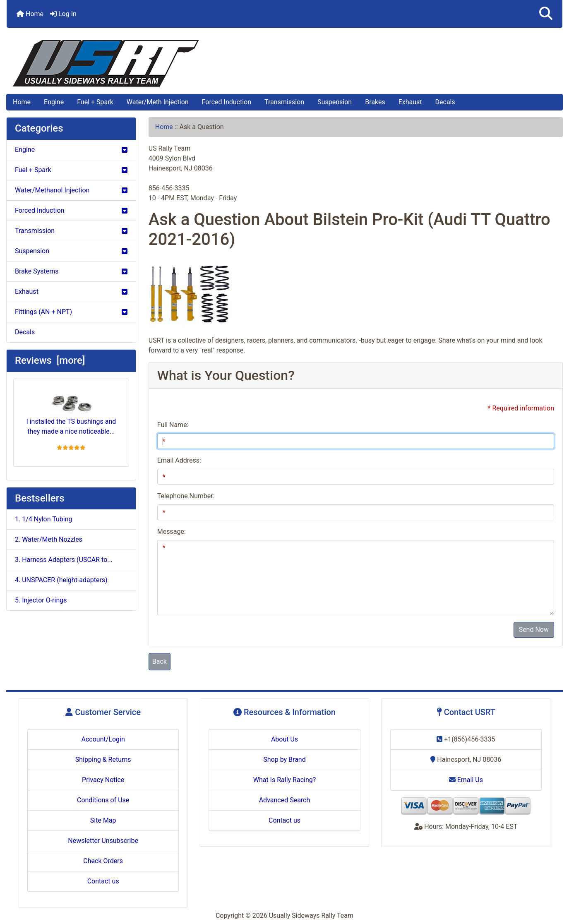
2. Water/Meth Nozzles (49, 539)
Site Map (103, 820)
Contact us (103, 881)
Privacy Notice (103, 780)
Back (160, 661)
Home (30, 14)
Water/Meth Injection (158, 102)
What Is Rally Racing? (285, 780)
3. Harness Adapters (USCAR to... (64, 560)
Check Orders (103, 861)
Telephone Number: (186, 496)
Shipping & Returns (103, 760)
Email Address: (179, 460)
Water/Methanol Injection (71, 190)
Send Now (534, 630)
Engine (54, 102)
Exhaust (410, 102)
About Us (284, 739)
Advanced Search (285, 800)
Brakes (375, 102)
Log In (63, 14)
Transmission (284, 102)
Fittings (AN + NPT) (71, 312)
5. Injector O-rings (41, 600)
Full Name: (173, 425)
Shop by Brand (284, 760)
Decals (445, 102)
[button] (546, 14)
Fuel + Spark (95, 102)
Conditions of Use (103, 800)
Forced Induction (227, 102)
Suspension (335, 102)
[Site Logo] (284, 64)
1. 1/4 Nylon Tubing (44, 519)
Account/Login (103, 739)
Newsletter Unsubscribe (103, 841)
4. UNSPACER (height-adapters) (61, 580)
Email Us (466, 780)
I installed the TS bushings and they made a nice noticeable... (71, 410)
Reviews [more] (50, 360)
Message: (172, 532)
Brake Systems (71, 271)
